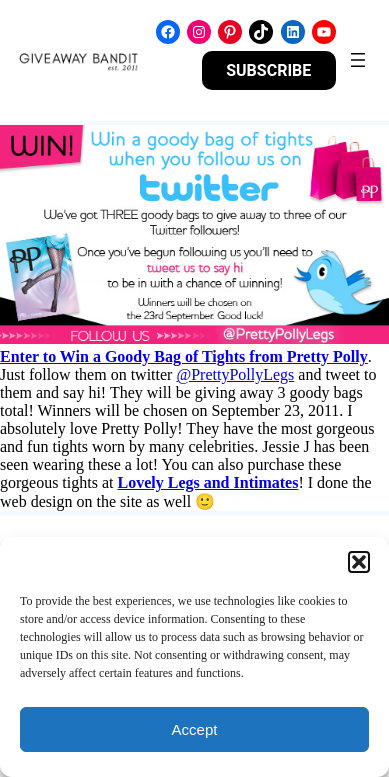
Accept (195, 729)
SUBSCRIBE (268, 70)
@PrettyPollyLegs (235, 374)
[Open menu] (358, 60)
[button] (359, 562)
